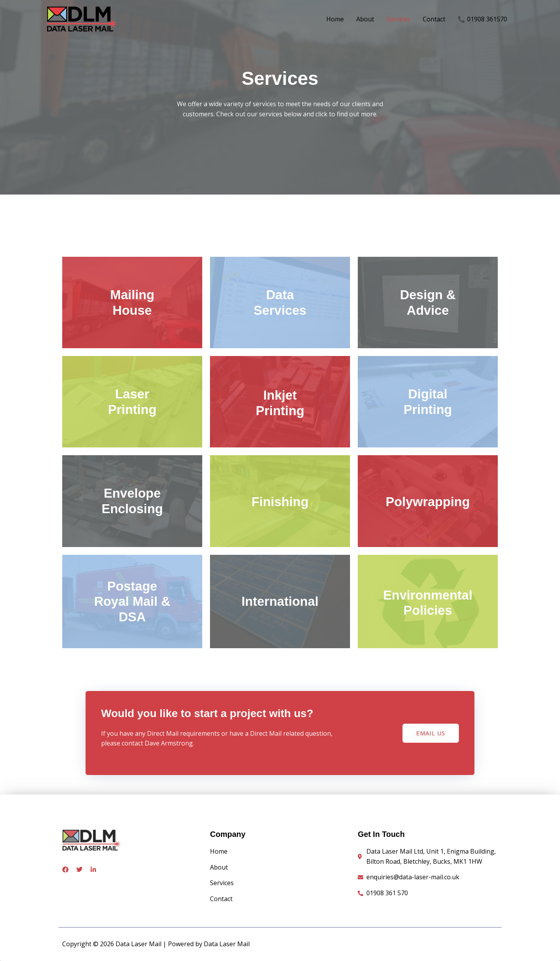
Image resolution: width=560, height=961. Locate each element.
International (280, 601)
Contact (434, 19)
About (365, 19)
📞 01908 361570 (482, 19)
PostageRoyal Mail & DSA (132, 602)
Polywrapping (428, 502)
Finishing (280, 502)
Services (398, 19)
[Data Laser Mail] (82, 18)
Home (335, 19)
